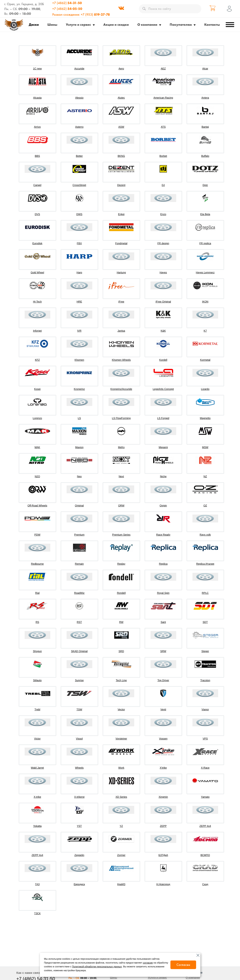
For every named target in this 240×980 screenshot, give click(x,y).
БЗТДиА (163, 855)
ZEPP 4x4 (205, 826)
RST (79, 622)
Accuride (79, 69)
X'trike (163, 768)
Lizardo (205, 389)
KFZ (37, 360)
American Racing (163, 98)
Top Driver (163, 680)
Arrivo (37, 127)
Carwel (37, 185)
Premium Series (121, 535)
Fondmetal (121, 243)
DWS (79, 214)
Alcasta (37, 98)
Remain (79, 564)
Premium (79, 535)
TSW (79, 709)
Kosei (37, 389)
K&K (163, 331)
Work (121, 768)
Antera (205, 98)
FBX (79, 243)
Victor (37, 739)
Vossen (163, 739)
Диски (34, 25)
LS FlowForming (121, 418)
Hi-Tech (37, 302)
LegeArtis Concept (163, 389)
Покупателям (181, 25)
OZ (205, 506)
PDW (37, 535)
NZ (205, 476)
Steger (205, 651)
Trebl (37, 709)
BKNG (121, 156)
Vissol (79, 739)
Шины (52, 25)
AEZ (163, 69)
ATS (163, 127)
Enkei (121, 214)
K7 (205, 331)
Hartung (121, 272)
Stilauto (37, 680)
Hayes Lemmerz (205, 272)
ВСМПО (205, 855)
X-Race (205, 768)
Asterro (79, 127)
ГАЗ (37, 884)
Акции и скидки (116, 25)
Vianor (205, 709)
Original (79, 506)
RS (37, 622)
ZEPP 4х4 (37, 855)
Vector (121, 709)
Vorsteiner (121, 739)
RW (121, 622)
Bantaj (205, 127)
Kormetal (205, 360)
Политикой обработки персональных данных (97, 967)
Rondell (121, 593)
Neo (79, 476)
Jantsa (121, 331)
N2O (37, 476)
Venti (163, 709)
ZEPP (163, 826)
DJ (163, 185)
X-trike (37, 797)
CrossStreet (79, 185)
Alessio (79, 98)
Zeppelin (79, 855)
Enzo (163, 214)
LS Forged (163, 418)
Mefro (121, 447)
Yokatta (37, 826)
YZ (121, 826)
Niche (163, 476)
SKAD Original (79, 651)
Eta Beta (205, 214)
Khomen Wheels (121, 360)
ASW (121, 127)
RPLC (205, 593)
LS (79, 418)
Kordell (163, 360)
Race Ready (163, 535)
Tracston (205, 680)
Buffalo (205, 156)
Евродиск (79, 884)
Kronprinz (79, 389)
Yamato (205, 797)
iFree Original (163, 302)
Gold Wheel (37, 272)
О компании (147, 25)
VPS (205, 739)
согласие (148, 963)
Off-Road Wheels (37, 506)
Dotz (205, 185)
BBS (37, 156)
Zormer (121, 855)
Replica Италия (205, 564)
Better (79, 156)
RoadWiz (79, 593)
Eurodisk (37, 243)
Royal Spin (163, 593)
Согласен (183, 965)
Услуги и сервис (78, 25)
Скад (205, 884)
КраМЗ (121, 884)
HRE (79, 302)
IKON (205, 302)
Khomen (79, 360)
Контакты (212, 25)
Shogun (37, 651)
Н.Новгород (163, 884)
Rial (37, 593)
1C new (37, 69)
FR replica (205, 243)
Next (121, 476)
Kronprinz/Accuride (121, 389)
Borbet (163, 156)
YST (79, 826)
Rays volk (205, 535)
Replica (163, 564)
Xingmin (163, 797)
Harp (79, 272)
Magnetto (205, 418)
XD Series (121, 797)
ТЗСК (37, 913)
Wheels (79, 768)
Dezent (121, 185)
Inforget (37, 331)
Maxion (79, 447)
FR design (163, 243)
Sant (163, 622)
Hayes (163, 272)
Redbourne (37, 564)
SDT (205, 622)
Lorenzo (37, 418)
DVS (37, 214)
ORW (121, 506)
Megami (163, 447)
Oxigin (163, 506)
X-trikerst (79, 797)
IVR (79, 331)
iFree (121, 302)
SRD (121, 651)
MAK (37, 447)
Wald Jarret (37, 768)
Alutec (121, 98)
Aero (121, 69)
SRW (163, 651)
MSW (205, 447)
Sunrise (79, 680)
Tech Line (121, 680)
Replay (121, 564)
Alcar (205, 69)
